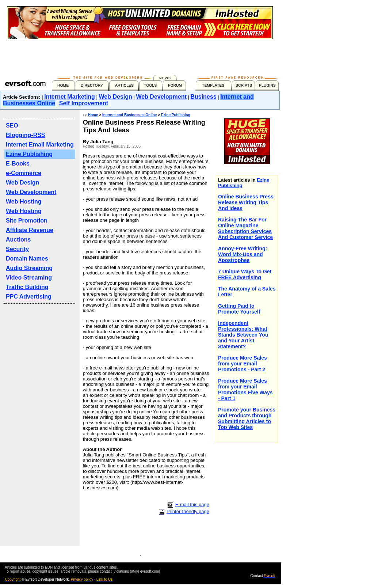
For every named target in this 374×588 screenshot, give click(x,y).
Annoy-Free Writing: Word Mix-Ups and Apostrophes (243, 254)
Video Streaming (29, 278)
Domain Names (27, 259)
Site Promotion (27, 221)
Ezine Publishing (29, 154)
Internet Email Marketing (40, 145)
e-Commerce (24, 173)
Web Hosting (24, 202)
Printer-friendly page (188, 511)
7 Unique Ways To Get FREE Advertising (245, 274)
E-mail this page (192, 504)
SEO (12, 126)
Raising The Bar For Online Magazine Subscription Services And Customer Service (245, 228)
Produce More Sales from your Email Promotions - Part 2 (243, 364)
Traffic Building (27, 287)
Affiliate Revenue (30, 230)
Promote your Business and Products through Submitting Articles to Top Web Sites (247, 418)
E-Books (18, 164)
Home (93, 115)
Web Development (161, 97)
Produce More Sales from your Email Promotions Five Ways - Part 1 (245, 390)
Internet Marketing (70, 97)
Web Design (116, 97)
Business (203, 97)
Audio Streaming (29, 268)
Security (17, 249)
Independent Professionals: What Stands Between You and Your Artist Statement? (243, 335)
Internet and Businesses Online (129, 115)
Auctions (18, 240)
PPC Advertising (29, 297)
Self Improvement (84, 103)
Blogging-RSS (26, 135)
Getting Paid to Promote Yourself (239, 309)
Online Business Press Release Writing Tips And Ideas (246, 202)
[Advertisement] (140, 56)
